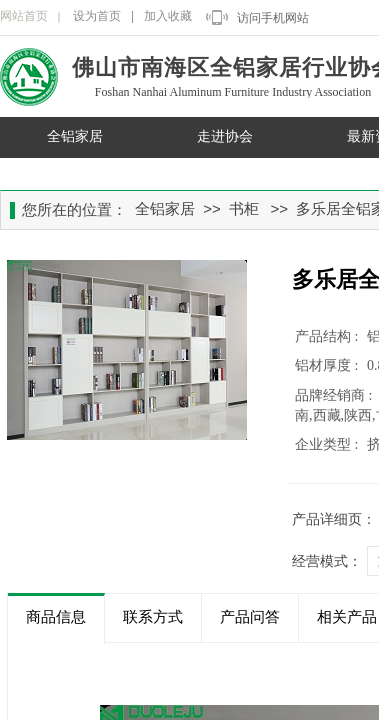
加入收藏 (168, 16)
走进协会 (225, 136)
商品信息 (56, 617)
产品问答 (250, 617)
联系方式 (153, 617)
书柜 (244, 209)
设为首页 (97, 16)
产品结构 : (328, 336)
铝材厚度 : (328, 365)
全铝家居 (75, 136)
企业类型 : (328, 444)
